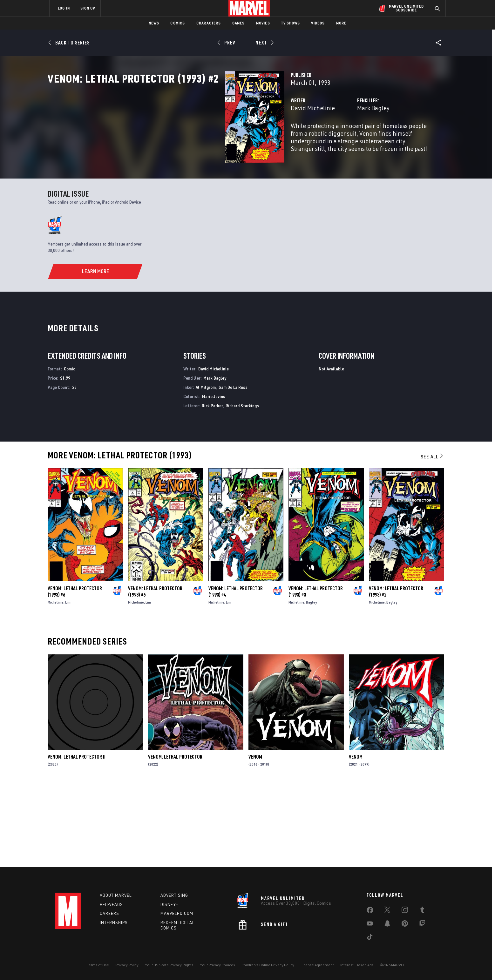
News (154, 23)
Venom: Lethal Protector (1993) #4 (236, 671)
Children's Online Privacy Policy (268, 965)
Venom (255, 837)
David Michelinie (189, 136)
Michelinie (56, 682)
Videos (318, 23)
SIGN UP (88, 8)
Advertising (174, 895)
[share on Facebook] (370, 911)
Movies (263, 23)
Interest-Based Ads (357, 965)
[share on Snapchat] (387, 925)
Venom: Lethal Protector (175, 837)
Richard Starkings (242, 485)
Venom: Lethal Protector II (77, 837)
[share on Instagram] (405, 911)
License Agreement (317, 965)
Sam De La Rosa (233, 467)
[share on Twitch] (422, 925)
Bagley (311, 682)
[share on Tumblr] (422, 911)
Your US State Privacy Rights (169, 965)
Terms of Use (98, 965)
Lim (68, 682)
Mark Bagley (311, 136)
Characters (209, 23)
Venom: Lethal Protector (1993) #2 (396, 671)
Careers (109, 913)
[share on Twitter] (387, 911)
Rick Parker (212, 485)
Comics (177, 23)
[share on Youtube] (370, 925)
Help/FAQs (111, 904)
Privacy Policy (127, 965)
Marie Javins (214, 476)
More (341, 23)
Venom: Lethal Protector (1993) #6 (75, 671)
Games (238, 23)
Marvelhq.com (177, 913)
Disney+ (170, 904)
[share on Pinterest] (405, 925)
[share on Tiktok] (370, 938)
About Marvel (116, 895)
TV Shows (291, 23)
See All (432, 537)
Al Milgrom (206, 467)
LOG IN (64, 8)
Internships (114, 923)
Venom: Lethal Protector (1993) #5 (155, 671)
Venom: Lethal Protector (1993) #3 (316, 671)
